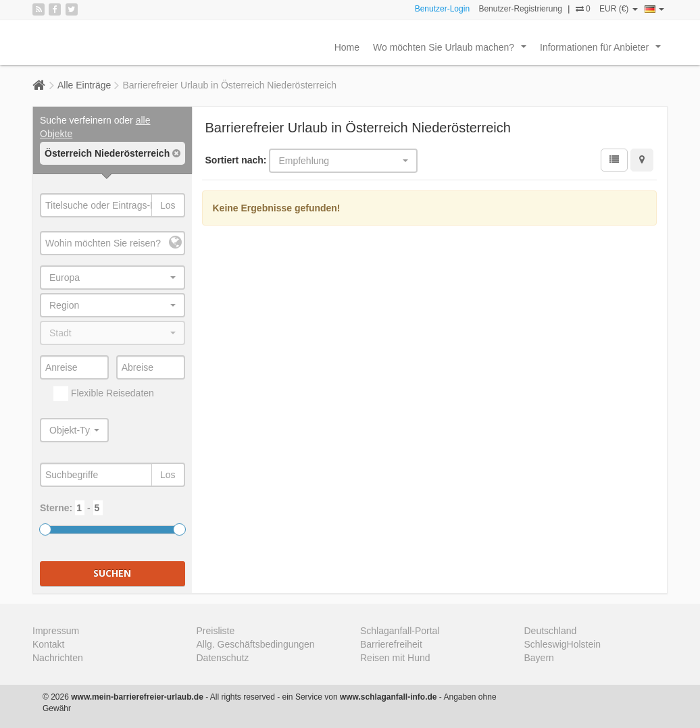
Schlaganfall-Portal (400, 631)
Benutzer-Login (442, 9)
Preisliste (216, 631)
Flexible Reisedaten (104, 394)
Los (168, 205)
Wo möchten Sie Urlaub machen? (452, 51)
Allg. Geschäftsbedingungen (256, 644)
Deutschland (551, 631)
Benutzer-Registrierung (520, 9)
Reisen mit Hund (395, 658)
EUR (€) (619, 9)
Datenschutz (223, 658)
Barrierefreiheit (391, 644)
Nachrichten (58, 658)
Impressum (56, 631)
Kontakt (48, 644)
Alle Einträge (84, 85)
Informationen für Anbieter (603, 51)
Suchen (112, 573)
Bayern (539, 658)
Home (347, 47)
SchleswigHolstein (563, 644)
